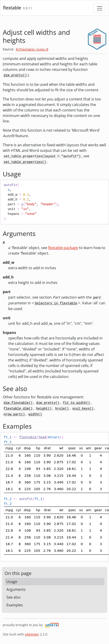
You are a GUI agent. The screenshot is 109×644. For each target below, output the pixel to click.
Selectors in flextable (56, 303)
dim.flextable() (18, 403)
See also (14, 597)
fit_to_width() (76, 403)
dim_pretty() (15, 75)
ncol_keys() (83, 409)
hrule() (62, 409)
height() (44, 409)
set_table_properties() (25, 162)
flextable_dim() (18, 409)
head (42, 437)
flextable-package (63, 248)
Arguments (16, 589)
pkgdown (32, 634)
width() (35, 414)
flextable (12, 8)
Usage (12, 582)
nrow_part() (14, 414)
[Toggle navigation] (100, 8)
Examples (15, 605)
